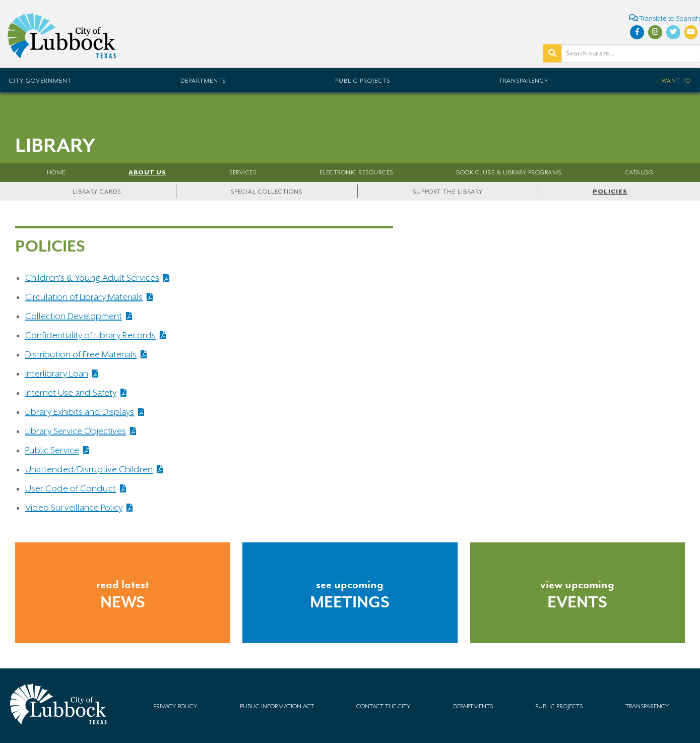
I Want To (674, 81)
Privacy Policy (175, 706)
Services (243, 172)
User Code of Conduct (71, 488)
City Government (40, 81)
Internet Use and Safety (71, 393)
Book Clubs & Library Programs (509, 172)
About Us (147, 172)
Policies (610, 192)
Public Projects (363, 81)
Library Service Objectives (76, 431)
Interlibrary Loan (57, 374)
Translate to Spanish (664, 18)
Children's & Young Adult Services (92, 278)
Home (56, 172)
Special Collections (267, 192)
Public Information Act (277, 706)
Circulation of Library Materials (84, 297)
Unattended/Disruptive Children (89, 469)
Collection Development (74, 316)
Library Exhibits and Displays (80, 412)
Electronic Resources (356, 172)
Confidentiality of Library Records (90, 335)
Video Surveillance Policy (74, 508)
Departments (203, 81)
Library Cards (97, 192)
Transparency (524, 81)
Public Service (52, 450)
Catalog (639, 172)
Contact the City (383, 706)
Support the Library (448, 192)
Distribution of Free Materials (81, 354)
